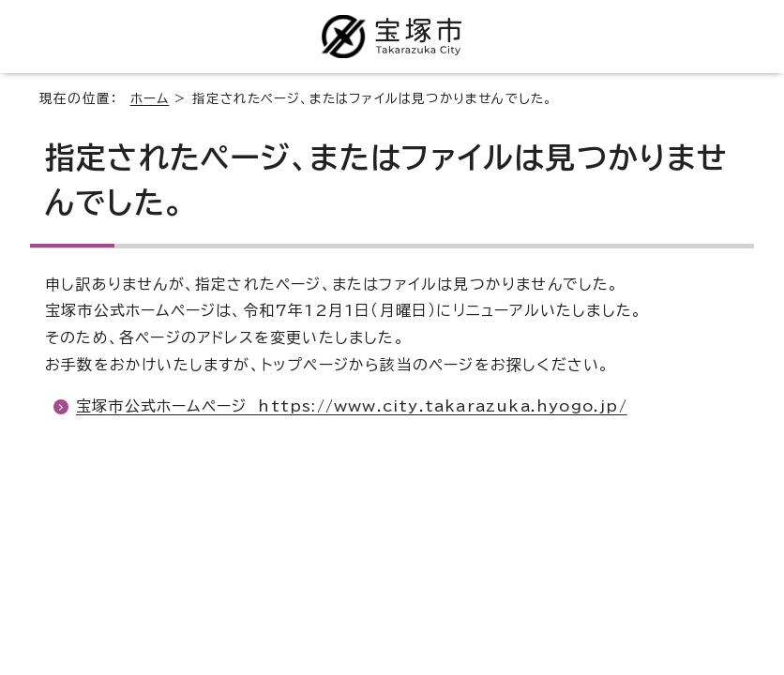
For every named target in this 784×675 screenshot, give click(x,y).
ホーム (150, 98)
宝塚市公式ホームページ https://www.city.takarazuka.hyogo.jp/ (352, 406)
